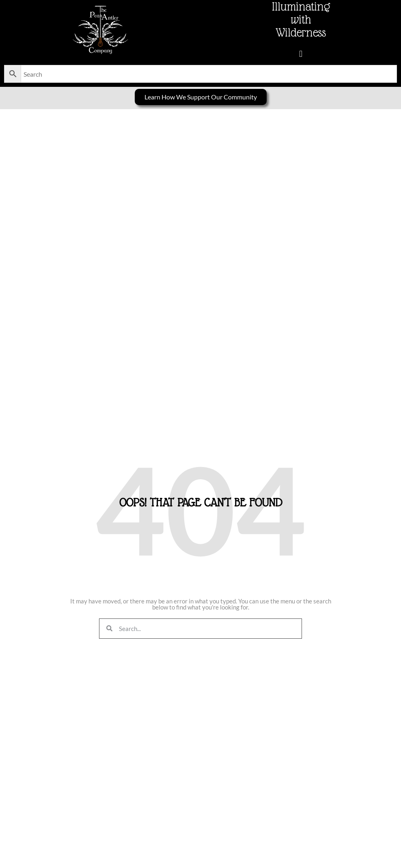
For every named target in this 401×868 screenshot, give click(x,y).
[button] (301, 54)
